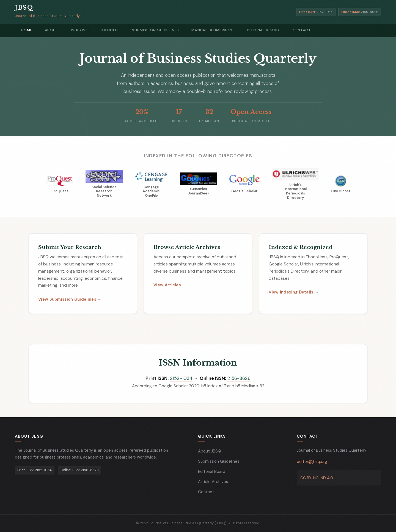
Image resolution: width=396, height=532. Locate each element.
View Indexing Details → (294, 292)
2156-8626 (239, 379)
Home (25, 30)
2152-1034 (181, 379)
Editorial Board (242, 30)
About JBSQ (210, 451)
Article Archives (213, 482)
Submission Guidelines (142, 30)
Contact (278, 30)
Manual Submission (195, 30)
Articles (100, 30)
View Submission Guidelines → (70, 300)
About (47, 30)
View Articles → (170, 285)
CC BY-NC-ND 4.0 (317, 478)
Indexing (72, 30)
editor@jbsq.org (312, 462)
